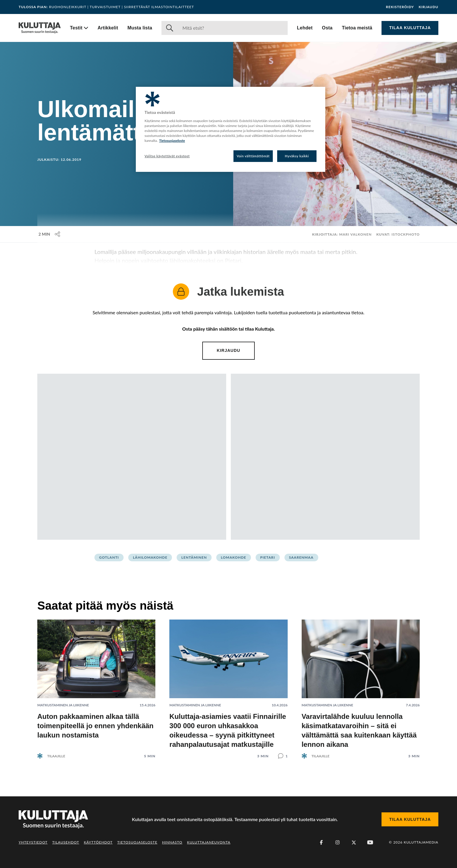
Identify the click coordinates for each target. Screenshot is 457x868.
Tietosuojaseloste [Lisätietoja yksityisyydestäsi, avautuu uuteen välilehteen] (172, 141)
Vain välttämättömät (253, 156)
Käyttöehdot (98, 842)
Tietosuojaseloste (137, 842)
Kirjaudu (428, 7)
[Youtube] (370, 842)
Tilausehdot (66, 842)
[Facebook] (321, 842)
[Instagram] (338, 842)
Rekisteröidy (400, 7)
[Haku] (233, 28)
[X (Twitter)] (354, 842)
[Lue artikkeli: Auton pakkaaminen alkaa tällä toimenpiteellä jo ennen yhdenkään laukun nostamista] (96, 684)
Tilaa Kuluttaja (410, 28)
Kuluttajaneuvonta (209, 842)
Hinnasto (172, 842)
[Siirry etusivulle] (40, 28)
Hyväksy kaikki (297, 156)
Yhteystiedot (33, 842)
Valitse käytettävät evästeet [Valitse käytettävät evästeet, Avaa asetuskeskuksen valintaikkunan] (167, 156)
